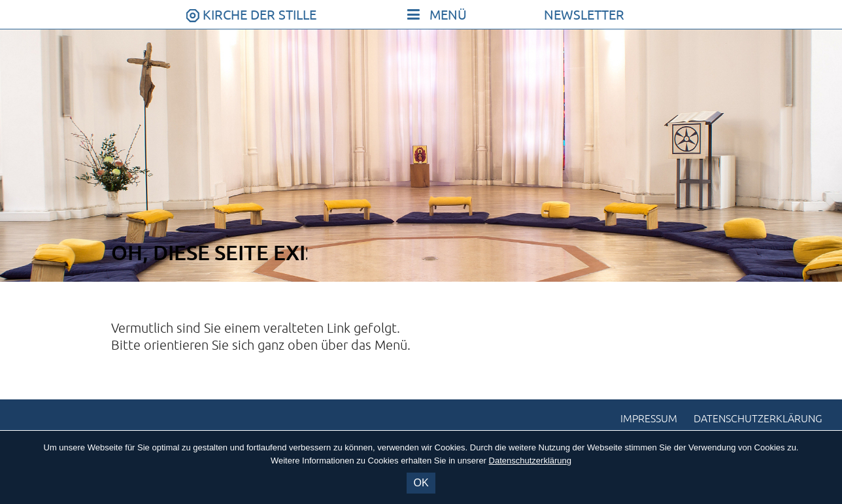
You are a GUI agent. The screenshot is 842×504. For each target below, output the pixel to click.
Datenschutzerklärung (758, 419)
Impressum (649, 419)
